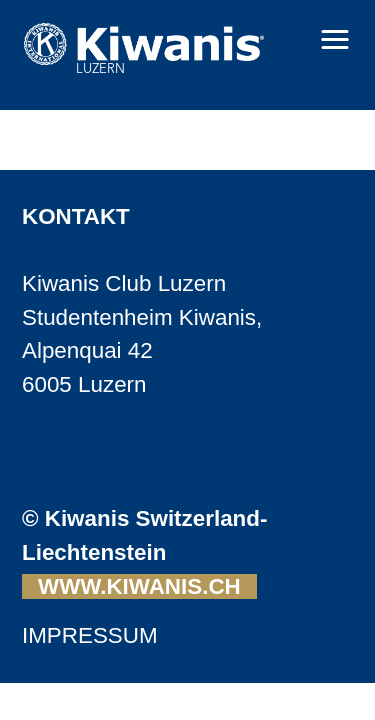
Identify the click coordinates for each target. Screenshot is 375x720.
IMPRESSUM (90, 635)
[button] (335, 40)
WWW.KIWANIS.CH (139, 586)
